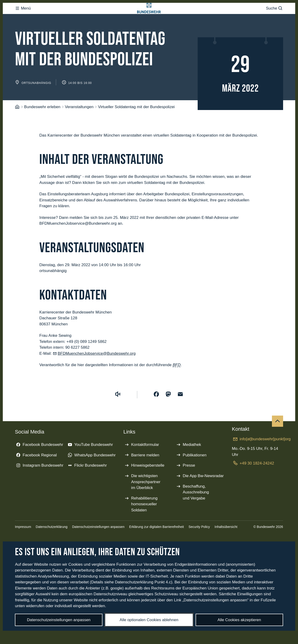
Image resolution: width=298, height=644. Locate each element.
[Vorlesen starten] (118, 413)
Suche (274, 18)
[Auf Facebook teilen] (156, 413)
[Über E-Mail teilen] (180, 413)
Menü (23, 18)
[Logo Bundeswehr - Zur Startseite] (149, 18)
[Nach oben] (278, 440)
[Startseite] (17, 126)
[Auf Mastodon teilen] (168, 413)
